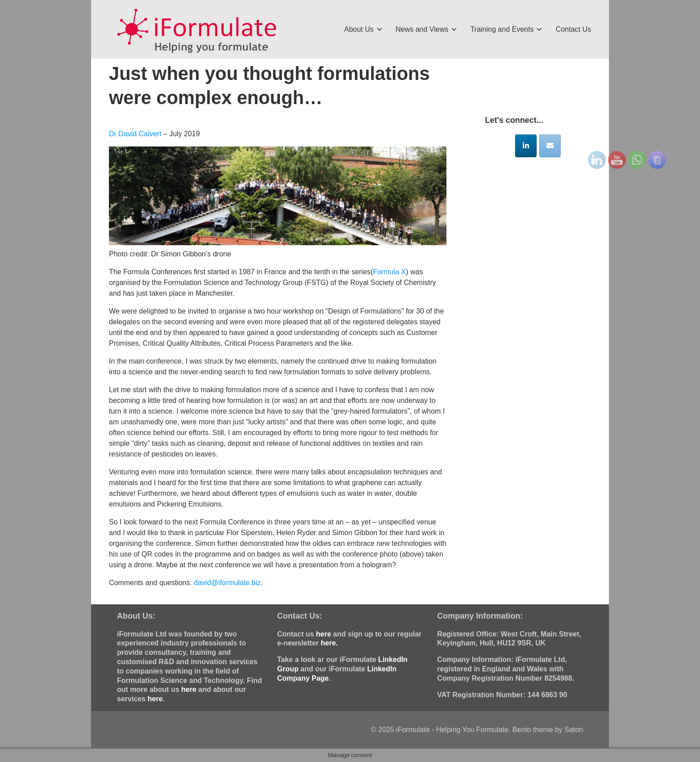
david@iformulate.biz (227, 583)
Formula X (389, 272)
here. (329, 643)
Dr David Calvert (136, 134)
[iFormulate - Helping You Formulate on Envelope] (550, 146)
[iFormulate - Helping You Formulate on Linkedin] (526, 146)
